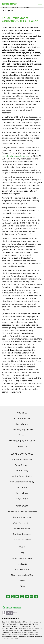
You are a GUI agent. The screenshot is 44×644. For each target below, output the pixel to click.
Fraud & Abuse (22, 465)
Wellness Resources (22, 540)
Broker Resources (22, 528)
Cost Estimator (22, 569)
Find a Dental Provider (22, 558)
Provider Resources (22, 534)
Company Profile (22, 418)
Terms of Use (22, 493)
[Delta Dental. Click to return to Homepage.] (16, 4)
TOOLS (22, 547)
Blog (22, 553)
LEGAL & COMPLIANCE (22, 454)
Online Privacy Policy (22, 476)
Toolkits (22, 581)
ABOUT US (22, 413)
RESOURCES (22, 506)
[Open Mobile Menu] (40, 4)
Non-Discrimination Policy (22, 482)
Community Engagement (22, 430)
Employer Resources (22, 523)
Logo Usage (22, 498)
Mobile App (22, 564)
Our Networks (22, 424)
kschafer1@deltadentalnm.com (16, 156)
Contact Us (22, 446)
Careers (22, 435)
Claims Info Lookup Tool (22, 575)
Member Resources (22, 517)
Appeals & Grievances (22, 459)
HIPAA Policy (22, 471)
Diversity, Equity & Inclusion (22, 441)
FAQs (22, 586)
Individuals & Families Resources (22, 512)
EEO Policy (22, 487)
